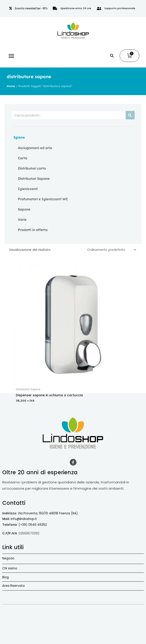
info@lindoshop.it (24, 519)
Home (11, 86)
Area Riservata (13, 586)
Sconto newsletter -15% (31, 8)
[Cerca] (130, 115)
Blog (5, 577)
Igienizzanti (28, 189)
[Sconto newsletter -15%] (11, 8)
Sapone (24, 209)
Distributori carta (32, 168)
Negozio (8, 558)
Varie (22, 220)
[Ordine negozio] (111, 250)
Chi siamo (10, 568)
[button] (11, 56)
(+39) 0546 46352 (33, 525)
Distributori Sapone (34, 179)
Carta (23, 158)
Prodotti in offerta (33, 230)
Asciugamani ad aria (35, 148)
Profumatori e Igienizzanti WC (43, 199)
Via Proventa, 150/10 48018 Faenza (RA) (48, 513)
